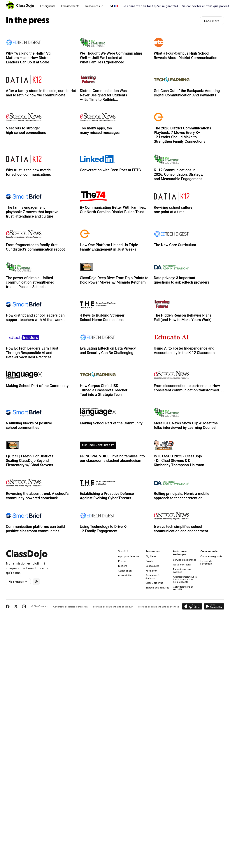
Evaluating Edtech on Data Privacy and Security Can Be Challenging (108, 350)
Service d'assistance (185, 560)
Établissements (70, 6)
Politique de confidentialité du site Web (159, 607)
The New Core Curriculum (175, 245)
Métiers (123, 566)
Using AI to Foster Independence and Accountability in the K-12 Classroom (184, 350)
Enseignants (48, 6)
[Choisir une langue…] (114, 6)
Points (149, 561)
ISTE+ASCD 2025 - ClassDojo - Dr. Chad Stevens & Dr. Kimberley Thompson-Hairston (179, 461)
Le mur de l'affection (206, 562)
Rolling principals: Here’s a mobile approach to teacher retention (181, 496)
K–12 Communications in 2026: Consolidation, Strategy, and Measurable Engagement (178, 174)
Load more (212, 21)
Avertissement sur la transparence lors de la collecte (185, 579)
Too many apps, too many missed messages (100, 130)
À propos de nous (129, 556)
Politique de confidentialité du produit (113, 607)
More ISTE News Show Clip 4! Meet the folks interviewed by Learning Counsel (186, 425)
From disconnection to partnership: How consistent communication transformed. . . (189, 388)
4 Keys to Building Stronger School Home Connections (102, 317)
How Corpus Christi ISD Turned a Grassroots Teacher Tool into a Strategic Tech (104, 390)
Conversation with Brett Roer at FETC (110, 170)
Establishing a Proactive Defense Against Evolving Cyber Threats (107, 496)
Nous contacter (182, 565)
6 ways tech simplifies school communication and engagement (181, 529)
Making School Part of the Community (37, 386)
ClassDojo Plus (154, 583)
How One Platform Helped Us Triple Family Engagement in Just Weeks (109, 247)
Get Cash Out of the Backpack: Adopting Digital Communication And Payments (187, 93)
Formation (151, 571)
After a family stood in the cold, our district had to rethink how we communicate (41, 93)
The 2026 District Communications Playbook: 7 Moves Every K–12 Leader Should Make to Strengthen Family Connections (182, 135)
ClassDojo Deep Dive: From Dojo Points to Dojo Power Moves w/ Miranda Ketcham (114, 280)
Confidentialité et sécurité (183, 588)
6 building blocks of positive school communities (29, 425)
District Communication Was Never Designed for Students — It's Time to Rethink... (103, 95)
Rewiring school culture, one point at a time (173, 210)
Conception (125, 571)
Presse (122, 561)
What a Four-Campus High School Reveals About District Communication (186, 55)
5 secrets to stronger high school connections (26, 130)
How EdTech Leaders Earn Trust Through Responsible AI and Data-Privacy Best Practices (32, 353)
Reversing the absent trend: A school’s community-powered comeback (37, 496)
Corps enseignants (211, 556)
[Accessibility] (36, 582)
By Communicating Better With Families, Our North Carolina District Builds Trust (113, 210)
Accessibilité (125, 575)
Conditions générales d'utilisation (70, 607)
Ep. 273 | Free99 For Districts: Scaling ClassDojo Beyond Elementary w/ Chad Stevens (30, 461)
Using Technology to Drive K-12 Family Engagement (103, 529)
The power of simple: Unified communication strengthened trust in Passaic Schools (30, 282)
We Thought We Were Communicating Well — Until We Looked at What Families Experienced (111, 58)
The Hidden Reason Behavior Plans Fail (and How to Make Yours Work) (183, 317)
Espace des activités (157, 588)
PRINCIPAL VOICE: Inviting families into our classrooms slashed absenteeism (112, 458)
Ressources (152, 566)
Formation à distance (152, 577)
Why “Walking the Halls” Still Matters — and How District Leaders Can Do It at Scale (29, 58)
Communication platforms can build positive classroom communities (35, 529)
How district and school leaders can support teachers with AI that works (35, 317)
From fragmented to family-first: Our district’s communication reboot (35, 247)
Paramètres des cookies (182, 571)
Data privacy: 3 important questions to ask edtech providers (182, 280)
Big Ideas (151, 556)
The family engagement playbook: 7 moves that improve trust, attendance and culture (32, 212)
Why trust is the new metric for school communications (28, 172)
